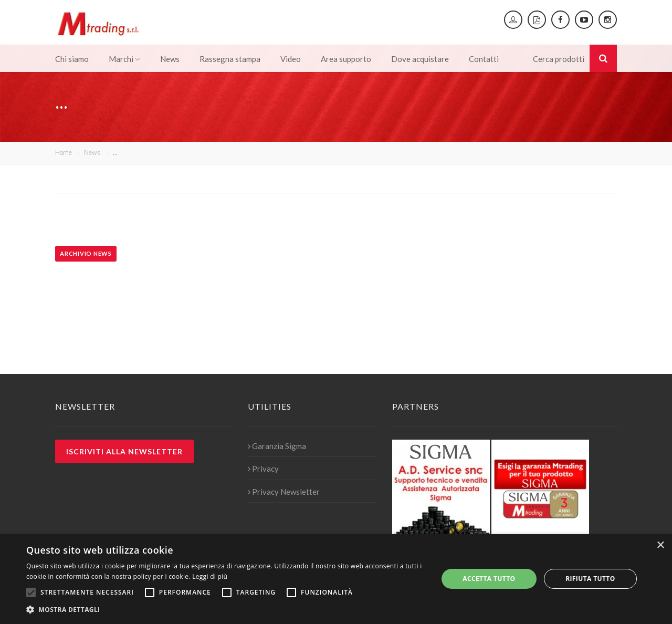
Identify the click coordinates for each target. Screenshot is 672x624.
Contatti (484, 59)
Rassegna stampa (230, 59)
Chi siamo (72, 59)
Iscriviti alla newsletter (124, 451)
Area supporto (346, 59)
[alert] (336, 579)
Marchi (124, 59)
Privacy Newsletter (284, 492)
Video (291, 59)
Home (64, 152)
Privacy (263, 469)
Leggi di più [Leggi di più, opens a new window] (210, 576)
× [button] (660, 545)
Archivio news (86, 253)
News (170, 59)
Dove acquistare (420, 59)
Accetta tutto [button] (489, 579)
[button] (226, 610)
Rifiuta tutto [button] (590, 579)
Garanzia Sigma (277, 446)
